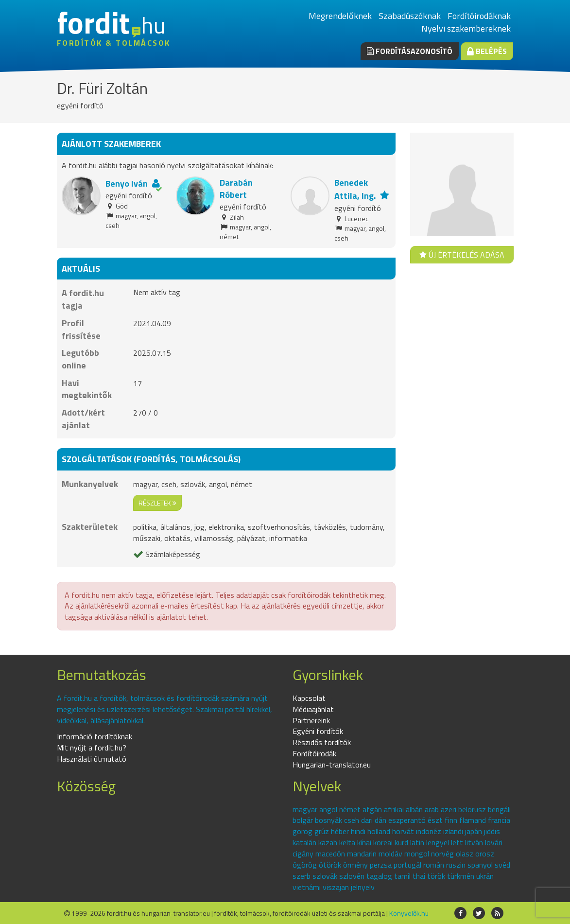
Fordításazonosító (410, 51)
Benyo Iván (127, 183)
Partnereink (311, 720)
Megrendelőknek (340, 16)
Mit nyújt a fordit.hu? (92, 748)
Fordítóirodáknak (479, 16)
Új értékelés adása (462, 255)
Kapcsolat (309, 698)
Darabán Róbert (236, 189)
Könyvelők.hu (409, 913)
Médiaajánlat (313, 709)
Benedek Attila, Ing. (355, 189)
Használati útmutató (92, 759)
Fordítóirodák (314, 753)
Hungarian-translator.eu (332, 765)
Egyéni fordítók (318, 731)
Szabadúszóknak (410, 16)
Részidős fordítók (322, 742)
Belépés (487, 51)
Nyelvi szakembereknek (466, 28)
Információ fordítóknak (95, 736)
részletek (157, 503)
